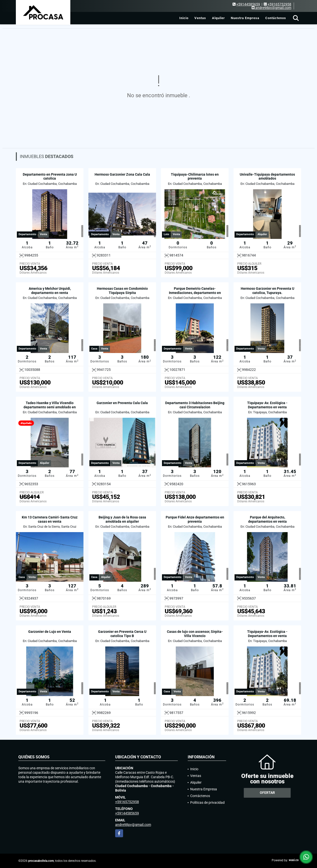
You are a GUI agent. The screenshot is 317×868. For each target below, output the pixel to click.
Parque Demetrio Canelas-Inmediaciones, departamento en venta (195, 293)
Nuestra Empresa (245, 18)
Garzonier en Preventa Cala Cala (122, 403)
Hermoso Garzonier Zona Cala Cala (122, 174)
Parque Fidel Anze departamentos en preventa (195, 519)
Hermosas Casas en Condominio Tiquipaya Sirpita (122, 291)
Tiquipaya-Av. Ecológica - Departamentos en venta (267, 405)
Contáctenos (276, 18)
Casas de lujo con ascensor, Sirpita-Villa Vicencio (195, 634)
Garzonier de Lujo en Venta (50, 632)
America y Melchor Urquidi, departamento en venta (50, 291)
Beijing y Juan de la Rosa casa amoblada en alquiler (122, 519)
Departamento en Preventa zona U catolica (50, 177)
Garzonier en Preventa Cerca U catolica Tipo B (122, 634)
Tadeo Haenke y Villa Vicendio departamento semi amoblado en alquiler (50, 407)
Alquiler (218, 18)
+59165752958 (279, 4)
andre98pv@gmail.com (133, 825)
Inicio (184, 18)
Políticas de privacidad (207, 803)
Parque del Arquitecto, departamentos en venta (267, 519)
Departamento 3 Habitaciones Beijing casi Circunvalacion (195, 405)
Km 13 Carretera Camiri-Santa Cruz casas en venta (50, 519)
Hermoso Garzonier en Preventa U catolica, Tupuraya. (267, 291)
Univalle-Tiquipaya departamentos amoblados (267, 177)
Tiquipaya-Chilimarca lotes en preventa (195, 177)
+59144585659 (248, 4)
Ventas (200, 18)
